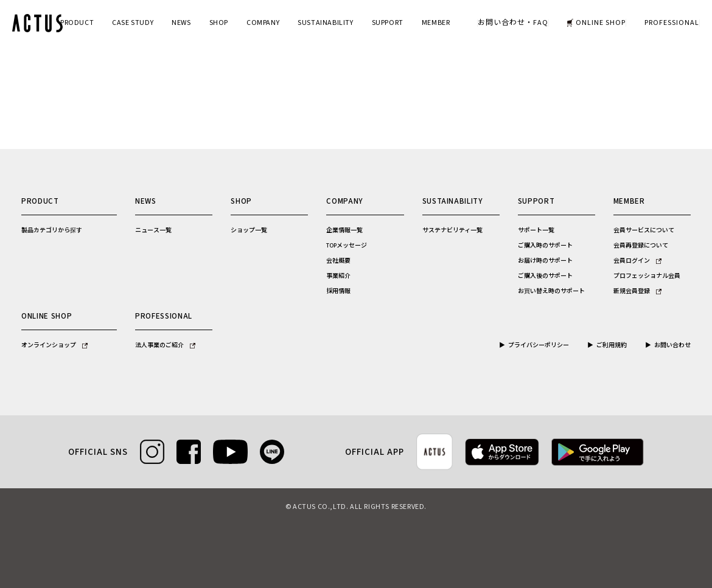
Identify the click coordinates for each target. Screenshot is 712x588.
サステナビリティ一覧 (452, 230)
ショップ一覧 (249, 230)
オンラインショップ (54, 345)
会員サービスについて (644, 230)
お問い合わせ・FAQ (513, 23)
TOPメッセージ (347, 246)
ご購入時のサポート (545, 246)
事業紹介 (338, 276)
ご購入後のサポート (545, 276)
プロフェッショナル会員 (647, 276)
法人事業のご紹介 (165, 345)
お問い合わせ (672, 345)
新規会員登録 (637, 291)
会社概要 (338, 261)
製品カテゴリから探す (52, 230)
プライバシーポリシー (539, 345)
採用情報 (338, 291)
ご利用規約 (612, 345)
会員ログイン (637, 261)
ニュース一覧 (153, 230)
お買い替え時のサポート (551, 291)
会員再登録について (641, 246)
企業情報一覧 (344, 230)
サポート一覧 (536, 230)
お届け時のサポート (545, 261)
